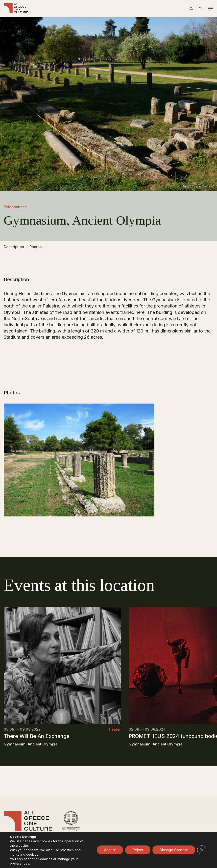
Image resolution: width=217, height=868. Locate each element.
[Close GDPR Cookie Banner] (202, 850)
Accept (110, 850)
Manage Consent (174, 850)
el (201, 9)
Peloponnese (15, 207)
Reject (138, 850)
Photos (36, 247)
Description (14, 247)
